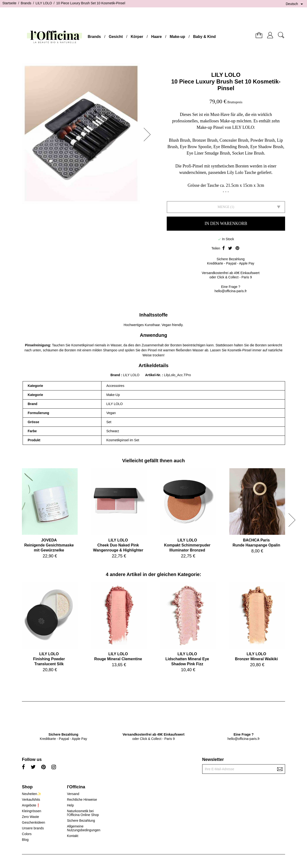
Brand (115, 375)
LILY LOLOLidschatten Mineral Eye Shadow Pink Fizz (187, 659)
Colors (27, 834)
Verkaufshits (31, 800)
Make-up (177, 37)
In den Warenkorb (226, 223)
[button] (149, 135)
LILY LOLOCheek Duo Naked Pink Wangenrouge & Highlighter (118, 545)
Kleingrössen (32, 811)
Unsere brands (33, 828)
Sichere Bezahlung (81, 821)
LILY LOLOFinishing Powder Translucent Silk (49, 659)
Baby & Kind (204, 37)
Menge (224, 207)
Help (70, 805)
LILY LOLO (226, 75)
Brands (94, 37)
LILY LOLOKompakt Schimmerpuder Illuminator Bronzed (187, 545)
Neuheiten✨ (32, 794)
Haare (156, 37)
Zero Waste (30, 817)
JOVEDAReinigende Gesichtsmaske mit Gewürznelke (49, 545)
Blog (25, 840)
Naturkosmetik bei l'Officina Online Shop (83, 813)
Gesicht (116, 37)
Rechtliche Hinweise (82, 800)
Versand (73, 794)
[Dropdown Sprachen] (295, 4)
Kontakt (73, 836)
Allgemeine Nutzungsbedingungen (84, 828)
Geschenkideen (33, 822)
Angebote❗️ (31, 805)
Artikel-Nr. (153, 375)
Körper (137, 37)
